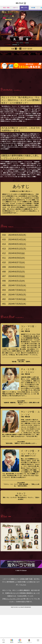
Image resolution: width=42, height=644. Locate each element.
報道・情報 (6, 8)
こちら (24, 585)
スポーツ (15, 8)
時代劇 (33, 8)
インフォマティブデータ (15, 599)
